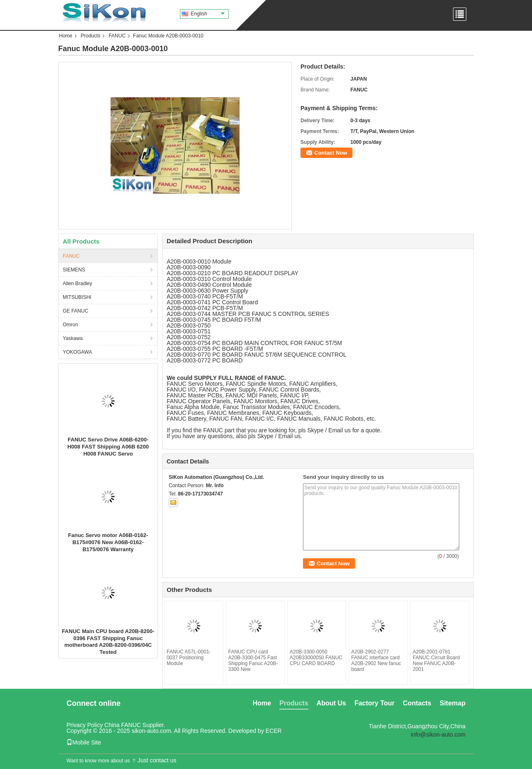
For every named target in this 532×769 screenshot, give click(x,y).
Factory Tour (375, 703)
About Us (331, 703)
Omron (70, 325)
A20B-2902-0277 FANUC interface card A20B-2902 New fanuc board (376, 661)
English (208, 14)
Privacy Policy (85, 725)
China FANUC (123, 725)
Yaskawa (73, 338)
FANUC (117, 36)
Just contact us (157, 760)
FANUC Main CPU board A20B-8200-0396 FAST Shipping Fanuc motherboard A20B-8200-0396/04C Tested (108, 642)
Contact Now (331, 153)
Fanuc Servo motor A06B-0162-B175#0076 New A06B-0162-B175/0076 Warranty (108, 542)
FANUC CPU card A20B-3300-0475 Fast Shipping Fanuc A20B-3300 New (253, 661)
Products (90, 36)
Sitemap (453, 703)
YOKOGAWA (77, 352)
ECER (274, 731)
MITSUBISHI (77, 297)
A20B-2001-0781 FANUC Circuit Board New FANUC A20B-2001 (436, 661)
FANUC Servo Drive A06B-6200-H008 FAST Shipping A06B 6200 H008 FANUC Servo (108, 447)
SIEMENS (74, 270)
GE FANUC (75, 311)
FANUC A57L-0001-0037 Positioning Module (189, 658)
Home (66, 36)
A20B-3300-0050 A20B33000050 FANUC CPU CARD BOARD (316, 658)
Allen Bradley (78, 283)
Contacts (417, 703)
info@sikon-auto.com (438, 734)
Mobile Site (84, 742)
